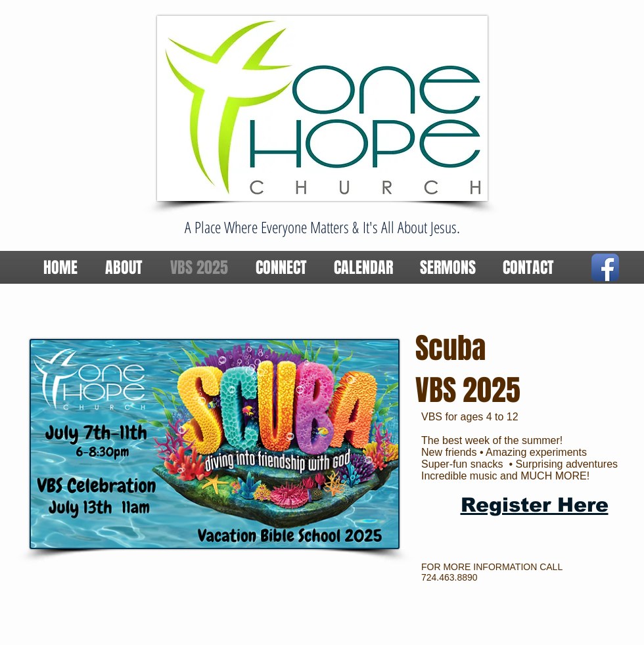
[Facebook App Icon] (605, 267)
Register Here (535, 505)
